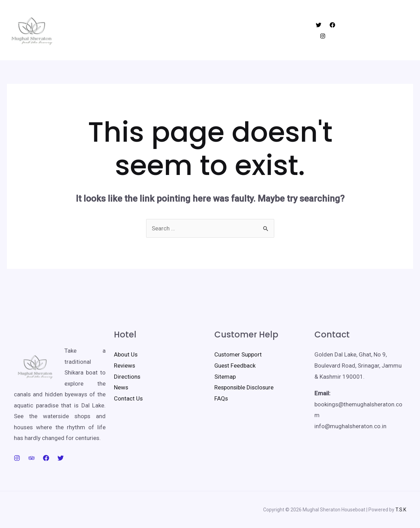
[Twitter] (317, 30)
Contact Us (128, 398)
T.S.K (401, 510)
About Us (126, 354)
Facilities (244, 30)
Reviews (125, 366)
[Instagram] (345, 30)
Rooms (166, 30)
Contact (279, 30)
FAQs (221, 398)
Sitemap (225, 377)
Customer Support (238, 354)
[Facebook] (331, 30)
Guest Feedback (235, 366)
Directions (127, 377)
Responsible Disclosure (245, 387)
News (121, 387)
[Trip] (32, 458)
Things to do (204, 30)
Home (138, 30)
